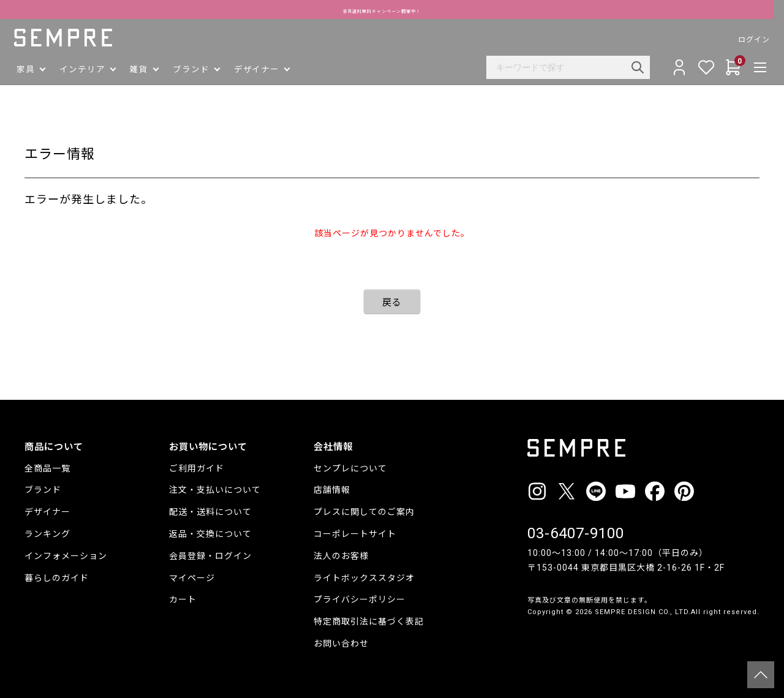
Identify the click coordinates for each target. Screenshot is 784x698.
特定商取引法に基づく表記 (369, 621)
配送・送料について (210, 512)
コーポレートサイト (355, 534)
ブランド (43, 490)
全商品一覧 (47, 468)
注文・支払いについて (215, 490)
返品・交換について (210, 534)
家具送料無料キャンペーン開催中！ (392, 10)
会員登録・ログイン (210, 556)
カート (183, 599)
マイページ (192, 578)
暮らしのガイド (57, 578)
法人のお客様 (341, 556)
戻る (392, 302)
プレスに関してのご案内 (364, 512)
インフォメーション (66, 556)
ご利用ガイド (197, 468)
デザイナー (47, 512)
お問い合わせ (341, 644)
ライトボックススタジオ (364, 578)
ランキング (47, 534)
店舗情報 (332, 490)
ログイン (744, 40)
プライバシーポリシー (360, 599)
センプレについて (350, 468)
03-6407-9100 (576, 533)
